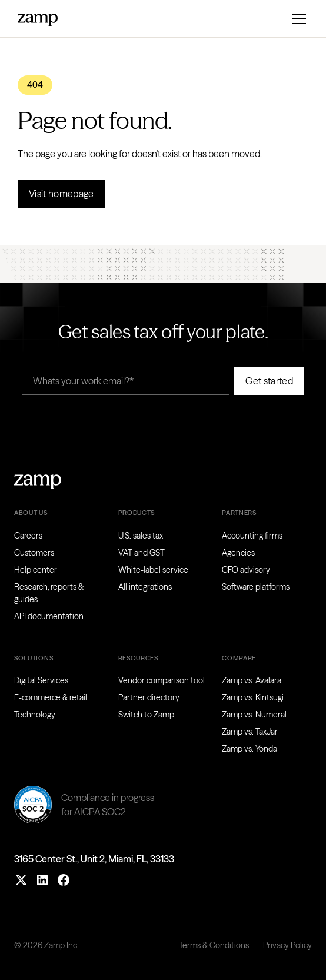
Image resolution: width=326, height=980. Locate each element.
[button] (297, 19)
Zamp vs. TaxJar (250, 732)
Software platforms (256, 587)
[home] (38, 18)
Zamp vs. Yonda (250, 749)
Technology (35, 715)
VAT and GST (142, 553)
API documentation (49, 616)
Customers (34, 553)
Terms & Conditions (214, 945)
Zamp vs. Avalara (252, 680)
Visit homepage (61, 194)
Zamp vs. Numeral (254, 715)
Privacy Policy (287, 945)
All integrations (145, 587)
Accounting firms (252, 536)
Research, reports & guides (49, 593)
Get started (269, 381)
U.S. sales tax (141, 536)
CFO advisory (246, 570)
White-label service (153, 570)
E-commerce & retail (51, 697)
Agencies (238, 553)
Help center (36, 570)
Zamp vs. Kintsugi (253, 697)
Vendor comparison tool (162, 680)
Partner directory (149, 697)
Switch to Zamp (146, 715)
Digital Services (41, 680)
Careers (28, 536)
